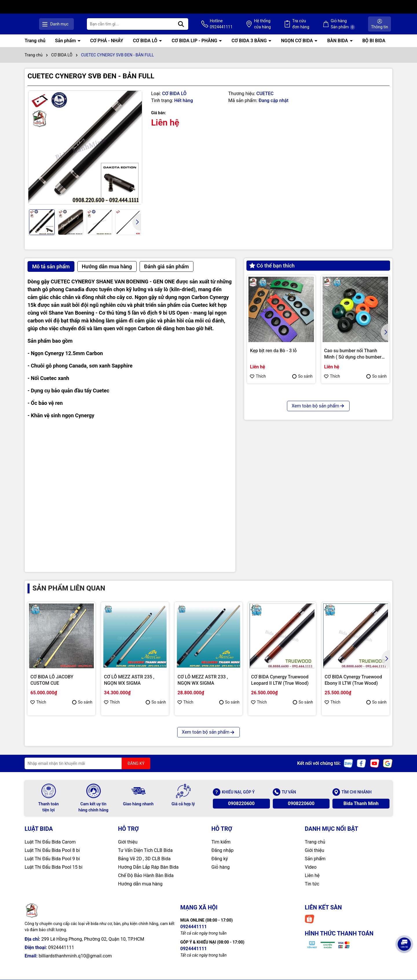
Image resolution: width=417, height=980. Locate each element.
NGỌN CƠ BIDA (298, 41)
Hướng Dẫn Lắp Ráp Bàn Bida (148, 867)
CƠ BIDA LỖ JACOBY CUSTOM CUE (52, 680)
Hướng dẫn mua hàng (140, 884)
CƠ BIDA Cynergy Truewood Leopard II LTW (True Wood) (280, 680)
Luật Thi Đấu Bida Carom (50, 842)
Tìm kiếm (221, 842)
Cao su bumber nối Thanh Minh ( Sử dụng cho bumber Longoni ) (353, 354)
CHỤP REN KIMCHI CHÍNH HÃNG (277, 468)
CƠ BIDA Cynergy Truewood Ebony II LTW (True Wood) (353, 680)
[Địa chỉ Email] (87, 763)
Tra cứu (304, 24)
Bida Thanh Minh (361, 803)
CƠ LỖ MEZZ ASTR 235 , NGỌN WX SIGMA (129, 680)
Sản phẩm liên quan (69, 588)
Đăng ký (220, 859)
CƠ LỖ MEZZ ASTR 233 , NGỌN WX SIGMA (203, 680)
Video (311, 867)
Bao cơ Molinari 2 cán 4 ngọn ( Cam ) (354, 468)
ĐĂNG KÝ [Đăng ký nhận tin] (136, 763)
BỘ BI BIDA (374, 41)
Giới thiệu (128, 842)
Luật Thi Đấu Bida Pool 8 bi (52, 850)
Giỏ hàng (221, 867)
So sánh (302, 376)
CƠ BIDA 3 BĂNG (250, 41)
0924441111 (61, 947)
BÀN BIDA (338, 41)
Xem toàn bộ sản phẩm (318, 514)
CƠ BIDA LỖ (146, 41)
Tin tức (312, 884)
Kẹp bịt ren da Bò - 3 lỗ (273, 351)
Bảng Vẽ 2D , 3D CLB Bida (144, 859)
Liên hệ (312, 875)
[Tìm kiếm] (190, 24)
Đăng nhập (223, 850)
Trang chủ (35, 41)
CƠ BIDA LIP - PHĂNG (195, 41)
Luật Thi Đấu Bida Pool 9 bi (52, 859)
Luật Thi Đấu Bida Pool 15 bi (54, 867)
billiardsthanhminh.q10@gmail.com (75, 956)
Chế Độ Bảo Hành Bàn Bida (146, 875)
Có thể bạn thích (272, 266)
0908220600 (241, 803)
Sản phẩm (66, 41)
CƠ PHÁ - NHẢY (107, 41)
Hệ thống (268, 24)
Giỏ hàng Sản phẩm (345, 24)
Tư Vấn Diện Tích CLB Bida (146, 850)
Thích (258, 376)
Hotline (229, 24)
